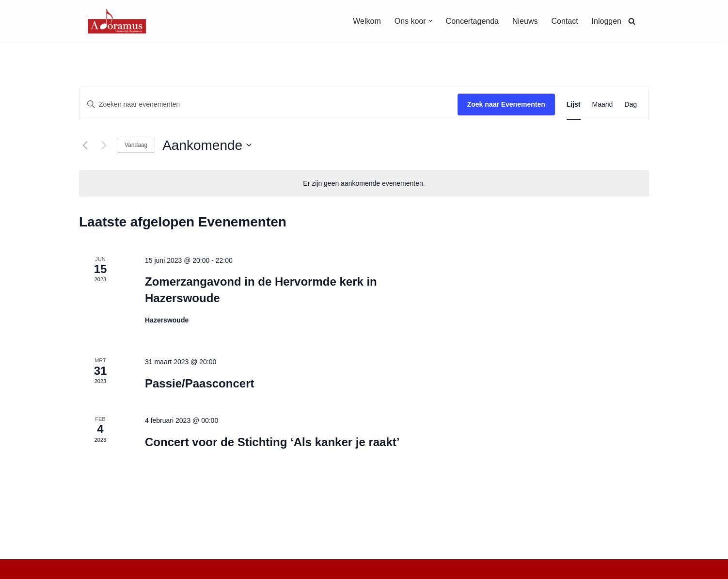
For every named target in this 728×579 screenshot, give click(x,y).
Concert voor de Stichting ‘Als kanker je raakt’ (272, 442)
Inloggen (607, 21)
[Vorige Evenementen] (85, 145)
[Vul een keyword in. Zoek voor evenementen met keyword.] (269, 105)
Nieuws (525, 21)
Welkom (367, 21)
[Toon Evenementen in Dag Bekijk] (631, 105)
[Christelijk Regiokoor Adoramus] (117, 21)
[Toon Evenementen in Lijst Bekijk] (574, 105)
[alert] (364, 184)
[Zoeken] (632, 21)
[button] (430, 21)
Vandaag (136, 145)
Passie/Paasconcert (199, 383)
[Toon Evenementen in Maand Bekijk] (603, 105)
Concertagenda (472, 21)
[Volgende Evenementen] (104, 145)
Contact (564, 21)
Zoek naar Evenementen (506, 104)
